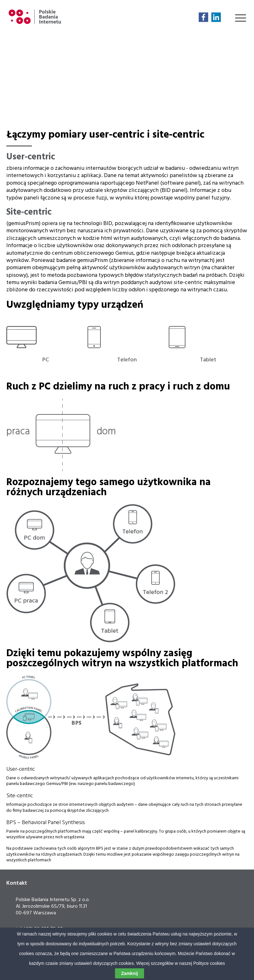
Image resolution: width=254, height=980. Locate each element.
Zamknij (130, 973)
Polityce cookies (209, 963)
